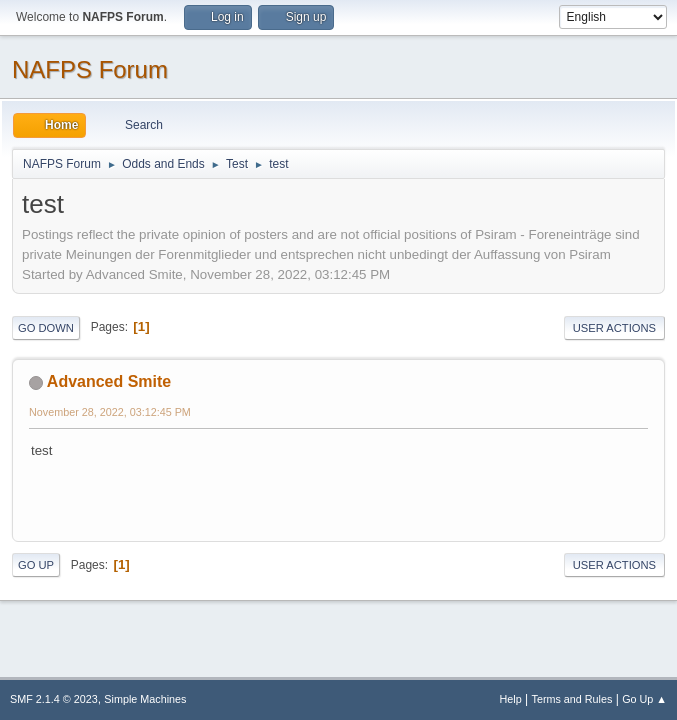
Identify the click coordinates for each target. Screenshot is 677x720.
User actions (614, 328)
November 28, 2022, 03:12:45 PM (110, 412)
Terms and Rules (572, 699)
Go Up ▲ (644, 699)
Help (511, 699)
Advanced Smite (109, 381)
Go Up (36, 565)
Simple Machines (145, 699)
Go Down (46, 328)
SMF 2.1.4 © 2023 (54, 699)
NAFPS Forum (90, 69)
